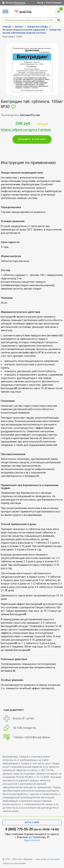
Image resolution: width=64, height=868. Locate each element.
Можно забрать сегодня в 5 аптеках (26, 130)
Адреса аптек (32, 840)
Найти (59, 20)
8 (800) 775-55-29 (19, 829)
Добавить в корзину (32, 139)
